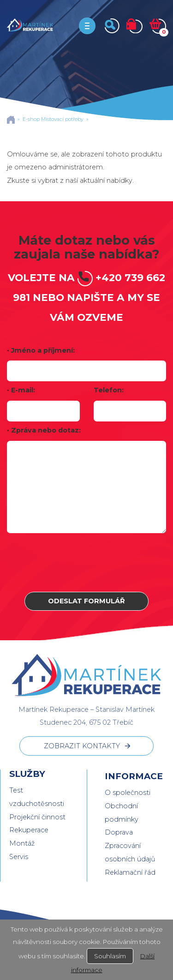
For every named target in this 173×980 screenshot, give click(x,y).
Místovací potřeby (62, 119)
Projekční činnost (37, 817)
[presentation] (87, 562)
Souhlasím (110, 956)
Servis (19, 857)
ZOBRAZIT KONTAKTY (82, 746)
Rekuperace (29, 830)
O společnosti (128, 793)
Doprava (119, 832)
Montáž (22, 843)
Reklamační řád (130, 872)
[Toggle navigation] (87, 26)
